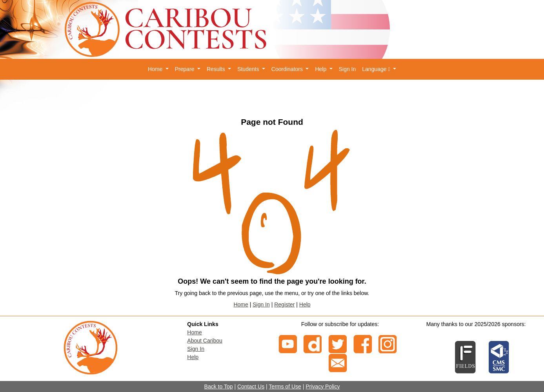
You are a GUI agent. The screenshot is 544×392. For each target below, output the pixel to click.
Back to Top (219, 387)
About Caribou (205, 341)
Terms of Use (285, 387)
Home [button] (156, 69)
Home (241, 304)
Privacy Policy (323, 387)
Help (305, 304)
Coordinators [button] (288, 69)
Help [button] (321, 69)
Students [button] (249, 69)
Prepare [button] (186, 69)
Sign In (348, 69)
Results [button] (217, 69)
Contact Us (251, 387)
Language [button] (377, 69)
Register (284, 304)
